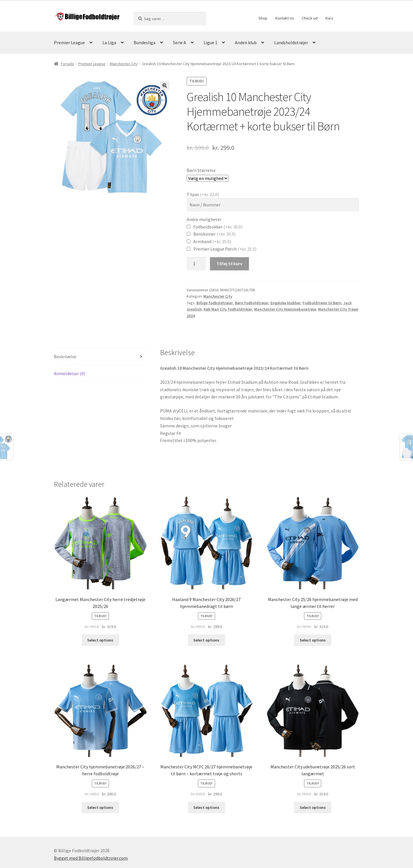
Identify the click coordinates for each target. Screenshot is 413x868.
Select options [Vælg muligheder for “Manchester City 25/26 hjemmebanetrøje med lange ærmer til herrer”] (313, 640)
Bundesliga (145, 42)
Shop (263, 18)
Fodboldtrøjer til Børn (322, 303)
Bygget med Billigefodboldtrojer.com (91, 858)
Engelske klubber (286, 303)
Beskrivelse (65, 356)
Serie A (180, 42)
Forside (67, 64)
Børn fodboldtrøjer (252, 303)
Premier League (69, 42)
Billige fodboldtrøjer (215, 303)
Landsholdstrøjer (291, 42)
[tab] (100, 357)
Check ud (310, 18)
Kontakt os (285, 18)
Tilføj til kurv (229, 263)
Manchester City (124, 64)
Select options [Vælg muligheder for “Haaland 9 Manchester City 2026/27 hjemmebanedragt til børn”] (206, 640)
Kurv (329, 18)
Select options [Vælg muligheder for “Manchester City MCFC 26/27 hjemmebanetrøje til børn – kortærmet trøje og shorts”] (206, 807)
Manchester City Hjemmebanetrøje (285, 309)
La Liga (109, 42)
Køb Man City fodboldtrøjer (228, 309)
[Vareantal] (196, 264)
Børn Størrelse (201, 170)
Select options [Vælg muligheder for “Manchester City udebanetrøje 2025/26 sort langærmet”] (313, 807)
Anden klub (246, 42)
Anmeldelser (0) (70, 373)
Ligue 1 (211, 42)
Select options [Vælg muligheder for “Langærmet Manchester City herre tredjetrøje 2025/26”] (100, 640)
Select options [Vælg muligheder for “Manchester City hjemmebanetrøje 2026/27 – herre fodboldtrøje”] (100, 807)
